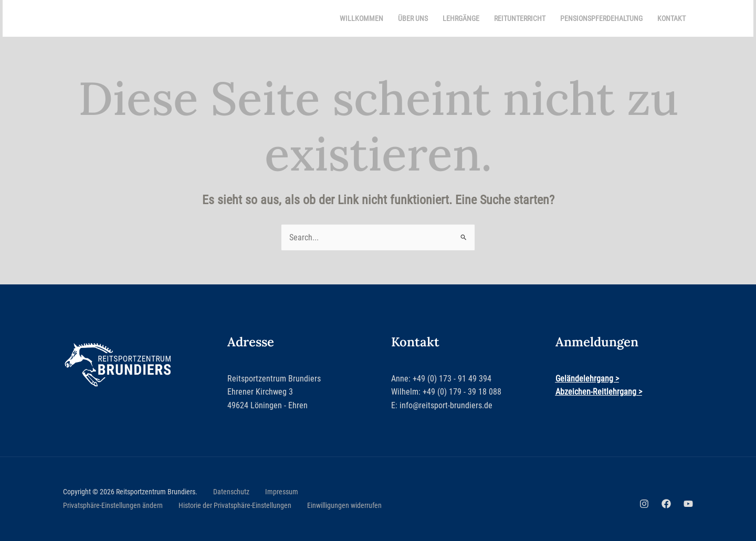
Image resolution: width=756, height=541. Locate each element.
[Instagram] (644, 504)
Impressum (282, 492)
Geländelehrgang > (587, 379)
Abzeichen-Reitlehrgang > (599, 392)
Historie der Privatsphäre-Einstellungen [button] (235, 505)
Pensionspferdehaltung (601, 18)
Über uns (413, 18)
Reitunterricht (520, 18)
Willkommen (361, 18)
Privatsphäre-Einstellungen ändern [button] (113, 505)
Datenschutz (231, 492)
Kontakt (671, 18)
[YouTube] (688, 504)
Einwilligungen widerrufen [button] (344, 505)
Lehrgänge (461, 18)
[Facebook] (666, 504)
